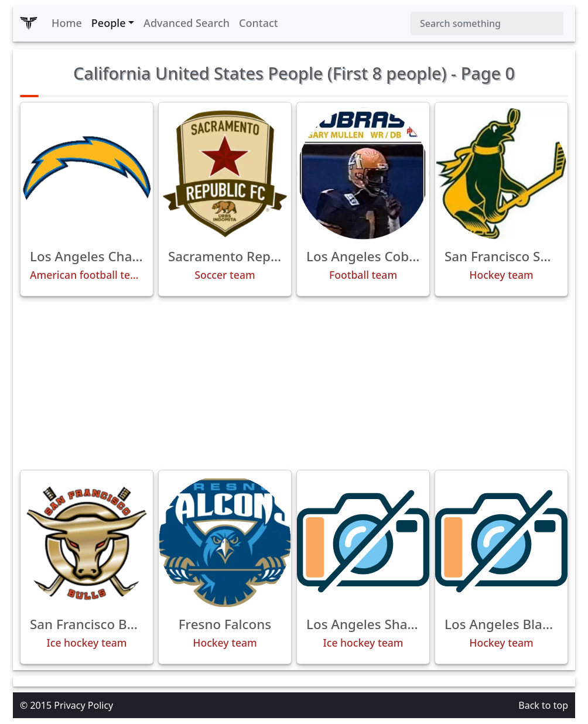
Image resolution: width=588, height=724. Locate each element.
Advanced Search (187, 23)
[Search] (487, 23)
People (109, 23)
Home (67, 23)
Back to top (543, 705)
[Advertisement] (294, 383)
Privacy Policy (83, 705)
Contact (259, 23)
